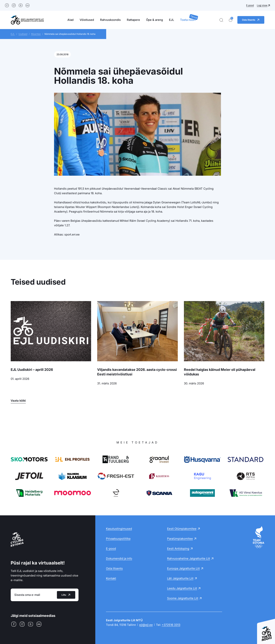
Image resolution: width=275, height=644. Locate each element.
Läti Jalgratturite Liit (180, 578)
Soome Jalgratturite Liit (183, 598)
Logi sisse (262, 5)
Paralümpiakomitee (180, 539)
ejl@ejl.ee (146, 625)
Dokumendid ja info (119, 558)
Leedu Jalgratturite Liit (182, 588)
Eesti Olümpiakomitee (182, 529)
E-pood (250, 5)
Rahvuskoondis (110, 20)
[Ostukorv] (231, 20)
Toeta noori (188, 20)
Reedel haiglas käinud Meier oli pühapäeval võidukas (220, 372)
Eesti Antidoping (178, 549)
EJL (171, 20)
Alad (70, 20)
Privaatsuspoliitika (118, 539)
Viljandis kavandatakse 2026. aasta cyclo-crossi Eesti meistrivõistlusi (137, 372)
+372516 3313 (171, 625)
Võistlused (87, 20)
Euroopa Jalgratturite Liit (183, 568)
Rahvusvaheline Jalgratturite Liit (189, 558)
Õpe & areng (154, 20)
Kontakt (111, 578)
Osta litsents (114, 568)
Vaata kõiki (18, 401)
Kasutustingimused (119, 529)
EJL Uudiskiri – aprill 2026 (32, 370)
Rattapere (133, 20)
